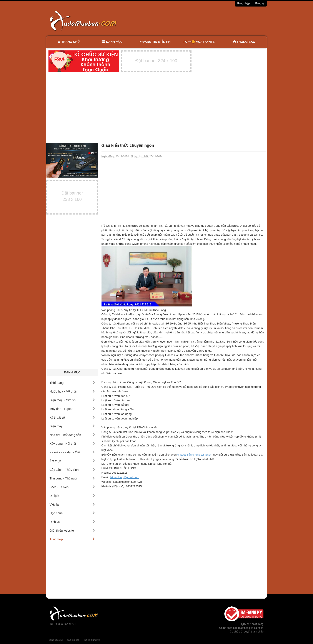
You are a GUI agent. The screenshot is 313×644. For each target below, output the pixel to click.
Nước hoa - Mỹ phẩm (72, 391)
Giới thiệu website (72, 531)
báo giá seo (73, 640)
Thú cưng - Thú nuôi (72, 478)
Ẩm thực (72, 461)
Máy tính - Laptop (72, 409)
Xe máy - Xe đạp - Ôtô (72, 452)
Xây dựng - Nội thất (72, 444)
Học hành (72, 513)
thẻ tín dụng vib (92, 640)
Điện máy (72, 426)
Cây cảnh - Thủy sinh (72, 470)
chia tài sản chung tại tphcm (195, 455)
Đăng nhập (243, 3)
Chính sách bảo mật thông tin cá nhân (241, 628)
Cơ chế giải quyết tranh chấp (247, 632)
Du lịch (72, 496)
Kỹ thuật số (72, 418)
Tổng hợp (72, 539)
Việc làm (72, 504)
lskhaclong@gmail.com (125, 477)
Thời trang (72, 383)
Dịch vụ (72, 522)
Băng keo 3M (56, 640)
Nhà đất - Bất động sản (72, 435)
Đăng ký (260, 3)
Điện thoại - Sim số (72, 400)
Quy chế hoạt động (252, 624)
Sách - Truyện (72, 487)
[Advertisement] (202, 21)
